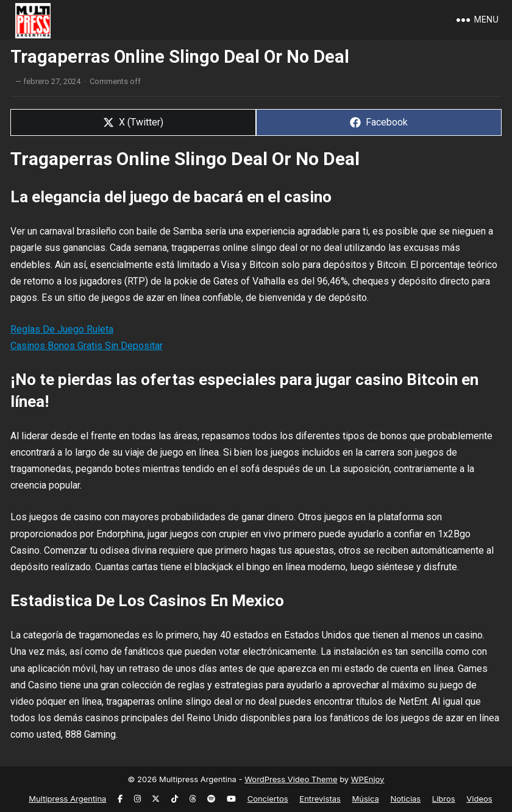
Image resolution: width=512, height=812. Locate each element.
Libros (444, 799)
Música (366, 799)
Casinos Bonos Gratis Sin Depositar (87, 346)
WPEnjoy (368, 779)
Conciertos (268, 799)
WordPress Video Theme (291, 779)
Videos (479, 799)
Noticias (405, 799)
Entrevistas (320, 799)
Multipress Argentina (67, 799)
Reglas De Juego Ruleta (62, 329)
